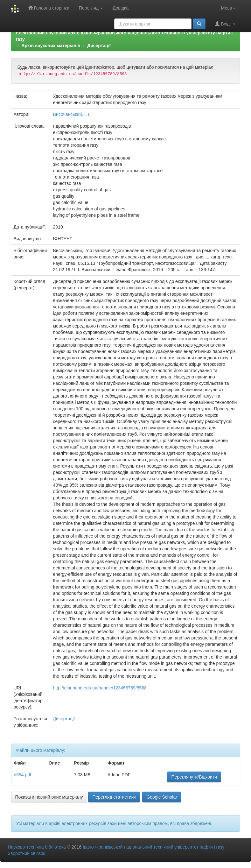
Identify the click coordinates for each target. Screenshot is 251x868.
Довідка (121, 8)
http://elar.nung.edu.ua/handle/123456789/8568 (100, 688)
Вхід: (225, 24)
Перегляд (91, 8)
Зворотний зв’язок (27, 853)
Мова (228, 8)
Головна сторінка (49, 8)
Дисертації (99, 46)
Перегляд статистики (114, 797)
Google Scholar (162, 797)
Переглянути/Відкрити (194, 777)
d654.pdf (23, 775)
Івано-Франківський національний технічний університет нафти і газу (153, 847)
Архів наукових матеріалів (51, 46)
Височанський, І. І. (72, 114)
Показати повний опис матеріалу (49, 797)
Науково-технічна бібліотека (37, 847)
